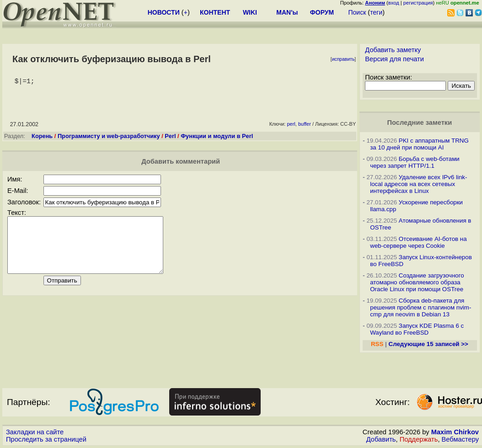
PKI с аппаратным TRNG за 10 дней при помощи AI (419, 144)
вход (394, 3)
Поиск (357, 12)
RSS (377, 344)
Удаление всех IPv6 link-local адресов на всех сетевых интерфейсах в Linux (418, 184)
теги (376, 12)
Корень (42, 138)
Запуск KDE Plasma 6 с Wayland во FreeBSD (417, 329)
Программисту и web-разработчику (109, 138)
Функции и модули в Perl (217, 138)
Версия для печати (394, 59)
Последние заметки (420, 123)
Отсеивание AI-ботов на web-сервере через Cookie (418, 242)
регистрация (418, 3)
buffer (305, 126)
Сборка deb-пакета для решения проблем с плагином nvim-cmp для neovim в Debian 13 (420, 307)
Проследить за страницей (46, 439)
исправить (343, 59)
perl (291, 126)
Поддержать (419, 439)
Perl (170, 138)
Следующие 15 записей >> (428, 344)
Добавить (381, 439)
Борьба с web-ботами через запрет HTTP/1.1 (415, 162)
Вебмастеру (460, 439)
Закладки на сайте (35, 432)
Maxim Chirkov (455, 432)
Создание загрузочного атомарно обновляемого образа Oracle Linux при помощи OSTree (417, 282)
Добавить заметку (393, 50)
